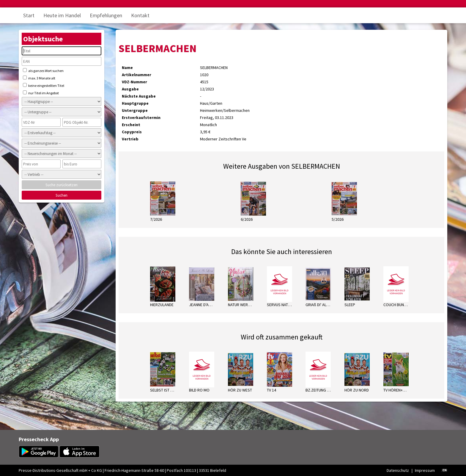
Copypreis (132, 132)
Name (127, 68)
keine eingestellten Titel (44, 85)
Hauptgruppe (135, 103)
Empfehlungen (106, 15)
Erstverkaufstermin (141, 118)
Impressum (425, 470)
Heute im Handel (62, 15)
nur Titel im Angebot (41, 93)
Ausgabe (130, 89)
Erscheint (131, 125)
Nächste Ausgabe (139, 96)
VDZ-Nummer (134, 82)
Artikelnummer (137, 75)
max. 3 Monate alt (39, 78)
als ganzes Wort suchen (43, 71)
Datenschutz (398, 470)
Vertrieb (130, 139)
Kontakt (140, 15)
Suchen (62, 195)
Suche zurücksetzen (62, 185)
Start (29, 15)
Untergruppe (135, 110)
